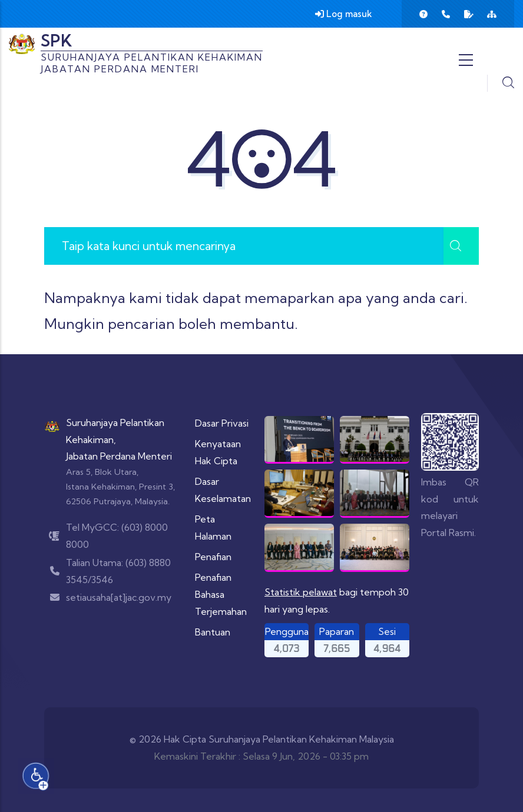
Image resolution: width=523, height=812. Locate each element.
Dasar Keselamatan (223, 490)
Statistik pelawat (301, 592)
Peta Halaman (213, 528)
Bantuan (213, 632)
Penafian (213, 557)
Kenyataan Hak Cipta (218, 452)
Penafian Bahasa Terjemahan (221, 594)
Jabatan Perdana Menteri (119, 456)
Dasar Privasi (222, 423)
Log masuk (344, 14)
